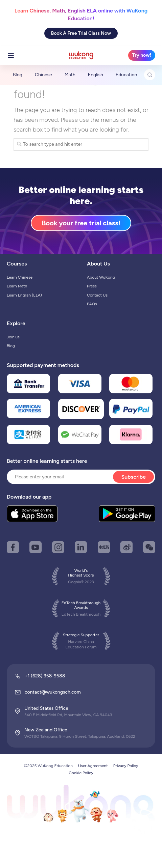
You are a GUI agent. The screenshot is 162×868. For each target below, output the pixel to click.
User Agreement (93, 766)
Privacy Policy (126, 766)
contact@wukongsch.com (53, 692)
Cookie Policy (81, 773)
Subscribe (133, 477)
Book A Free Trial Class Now (81, 33)
